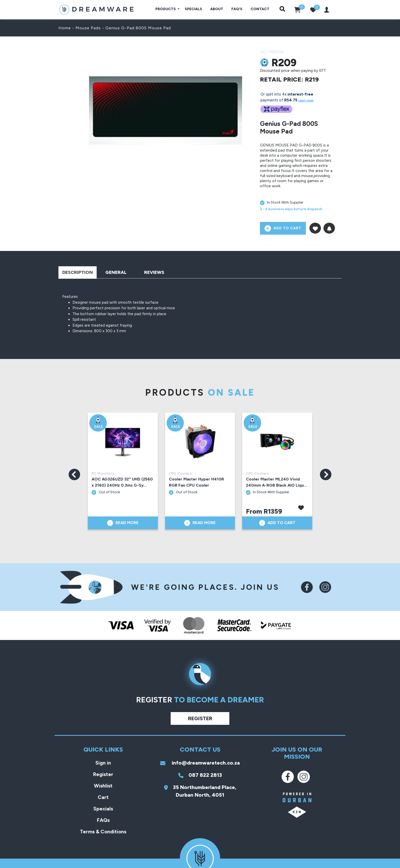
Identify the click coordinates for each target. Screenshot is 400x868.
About (217, 9)
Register (200, 718)
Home (65, 28)
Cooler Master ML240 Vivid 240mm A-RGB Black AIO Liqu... (276, 482)
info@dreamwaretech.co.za (200, 763)
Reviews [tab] (154, 272)
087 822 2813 (200, 775)
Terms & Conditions (103, 832)
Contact (260, 9)
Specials (193, 9)
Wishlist (103, 786)
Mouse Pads (88, 28)
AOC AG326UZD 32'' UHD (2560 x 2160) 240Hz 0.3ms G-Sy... (122, 482)
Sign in (103, 763)
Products (166, 9)
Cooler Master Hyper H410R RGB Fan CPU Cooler (196, 482)
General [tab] (116, 272)
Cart (103, 797)
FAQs (103, 820)
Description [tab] (78, 272)
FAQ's (237, 9)
